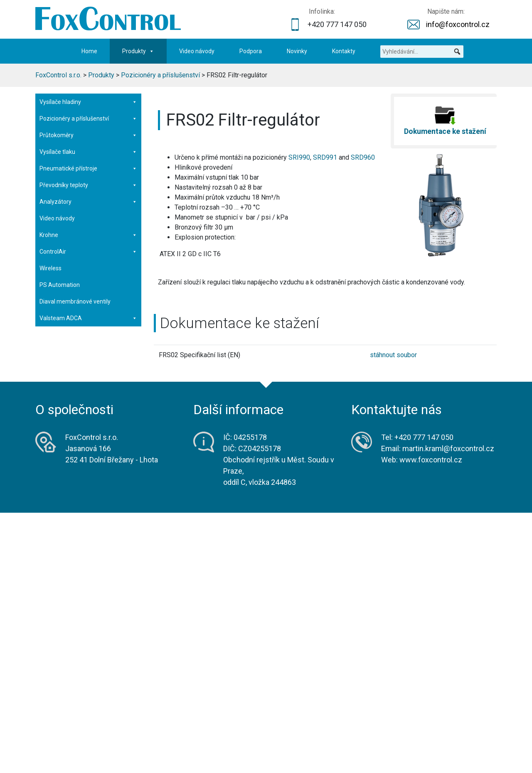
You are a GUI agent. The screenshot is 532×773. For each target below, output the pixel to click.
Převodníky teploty (88, 491)
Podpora (251, 51)
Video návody (197, 51)
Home (89, 51)
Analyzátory (88, 507)
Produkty (138, 51)
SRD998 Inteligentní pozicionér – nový (82, 141)
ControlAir (88, 557)
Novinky (297, 51)
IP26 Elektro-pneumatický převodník (87, 367)
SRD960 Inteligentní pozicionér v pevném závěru (82, 228)
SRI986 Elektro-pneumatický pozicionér (77, 185)
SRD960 (363, 157)
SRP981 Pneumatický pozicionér (82, 279)
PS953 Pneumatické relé (72, 381)
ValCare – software (65, 425)
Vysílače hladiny (88, 102)
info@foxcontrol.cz (458, 24)
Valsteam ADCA (88, 624)
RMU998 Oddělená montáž (75, 410)
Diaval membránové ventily (75, 607)
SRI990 (299, 157)
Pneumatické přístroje (88, 474)
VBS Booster (88, 396)
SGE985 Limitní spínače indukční (81, 338)
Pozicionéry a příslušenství (88, 119)
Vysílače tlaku (88, 457)
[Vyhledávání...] (422, 52)
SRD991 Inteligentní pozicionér (80, 163)
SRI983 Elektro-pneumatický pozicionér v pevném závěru (77, 258)
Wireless (50, 574)
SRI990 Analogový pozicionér (78, 207)
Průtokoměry (88, 441)
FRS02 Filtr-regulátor (66, 309)
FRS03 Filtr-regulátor (66, 323)
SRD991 (325, 157)
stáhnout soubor (393, 355)
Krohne (88, 541)
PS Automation (60, 590)
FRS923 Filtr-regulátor (68, 294)
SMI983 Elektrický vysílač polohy (81, 352)
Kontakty (344, 51)
